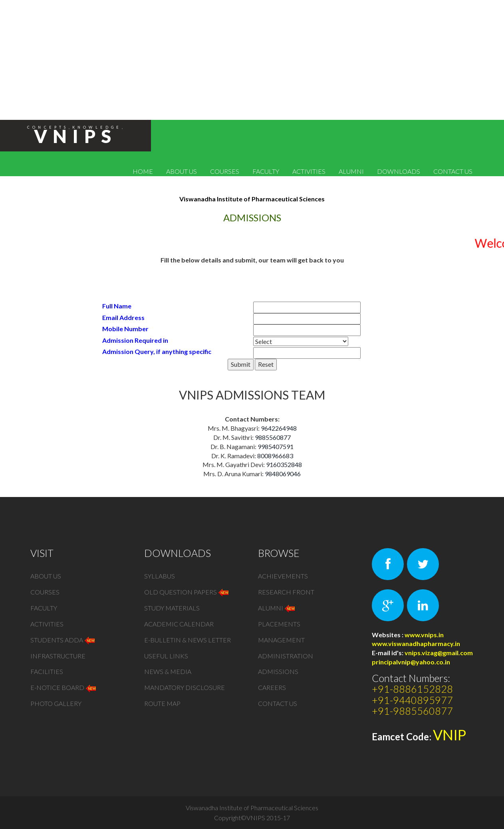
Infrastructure (58, 656)
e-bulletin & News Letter (188, 640)
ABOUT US (182, 171)
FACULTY (266, 171)
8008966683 (275, 456)
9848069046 (283, 474)
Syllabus (160, 576)
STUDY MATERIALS (172, 608)
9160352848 (284, 464)
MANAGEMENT (281, 640)
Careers (272, 688)
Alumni (277, 608)
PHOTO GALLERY (56, 704)
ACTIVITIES (309, 171)
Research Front (286, 592)
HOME (143, 171)
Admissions (278, 672)
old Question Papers (187, 592)
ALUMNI (351, 171)
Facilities (47, 672)
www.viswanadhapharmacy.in (416, 643)
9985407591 (276, 446)
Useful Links (166, 656)
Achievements (283, 576)
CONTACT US (453, 171)
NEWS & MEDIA (168, 672)
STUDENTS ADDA (63, 640)
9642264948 (279, 428)
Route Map (162, 704)
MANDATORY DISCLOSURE (185, 688)
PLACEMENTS (279, 624)
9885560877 (273, 437)
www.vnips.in (424, 635)
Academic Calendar (179, 624)
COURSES (225, 171)
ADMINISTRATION (286, 656)
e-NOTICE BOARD (64, 688)
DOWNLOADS (399, 171)
